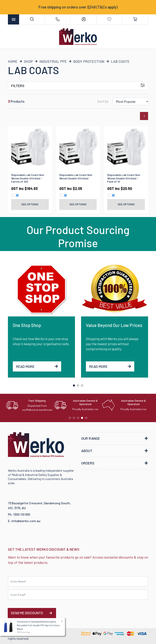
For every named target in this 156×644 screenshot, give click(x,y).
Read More (37, 366)
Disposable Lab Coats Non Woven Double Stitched (76, 177)
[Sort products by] (131, 101)
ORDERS (88, 463)
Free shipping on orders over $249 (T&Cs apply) (78, 7)
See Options (30, 204)
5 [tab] (87, 419)
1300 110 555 (22, 514)
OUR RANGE (91, 438)
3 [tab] (83, 386)
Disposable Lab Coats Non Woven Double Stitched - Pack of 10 (124, 178)
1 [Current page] (144, 116)
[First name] (78, 581)
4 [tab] (83, 419)
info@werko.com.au (26, 521)
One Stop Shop (27, 325)
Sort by (103, 101)
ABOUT (87, 451)
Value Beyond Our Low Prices (114, 325)
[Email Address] (78, 595)
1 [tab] (75, 386)
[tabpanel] (41, 320)
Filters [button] (78, 86)
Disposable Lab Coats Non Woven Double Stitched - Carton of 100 (28, 178)
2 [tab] (79, 386)
